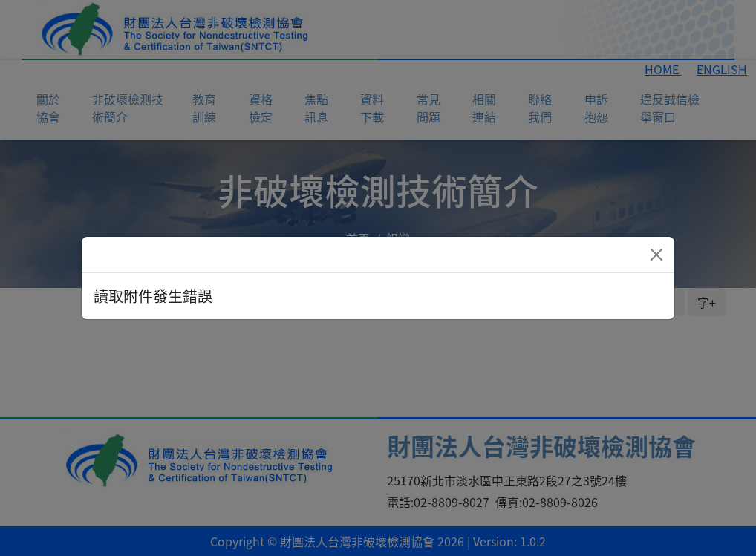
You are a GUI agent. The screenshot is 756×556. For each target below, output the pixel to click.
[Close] (656, 255)
